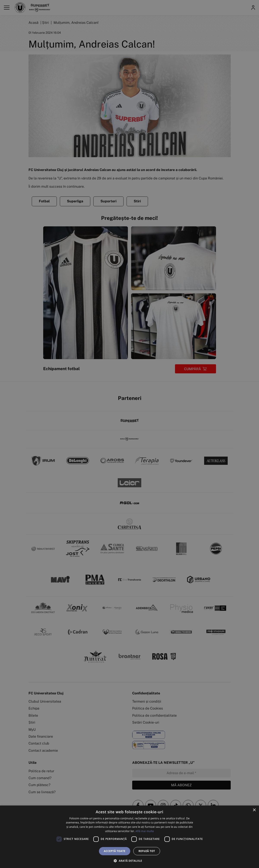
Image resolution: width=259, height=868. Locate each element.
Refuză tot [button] (147, 851)
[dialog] (129, 837)
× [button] (254, 810)
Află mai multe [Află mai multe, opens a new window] (145, 831)
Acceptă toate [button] (115, 851)
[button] (129, 861)
